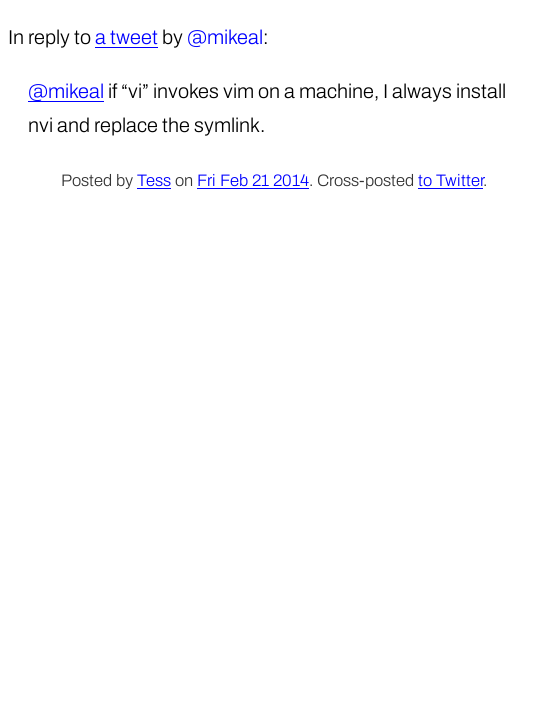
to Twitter (450, 180)
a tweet (126, 37)
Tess (154, 180)
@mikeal (66, 91)
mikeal (235, 37)
